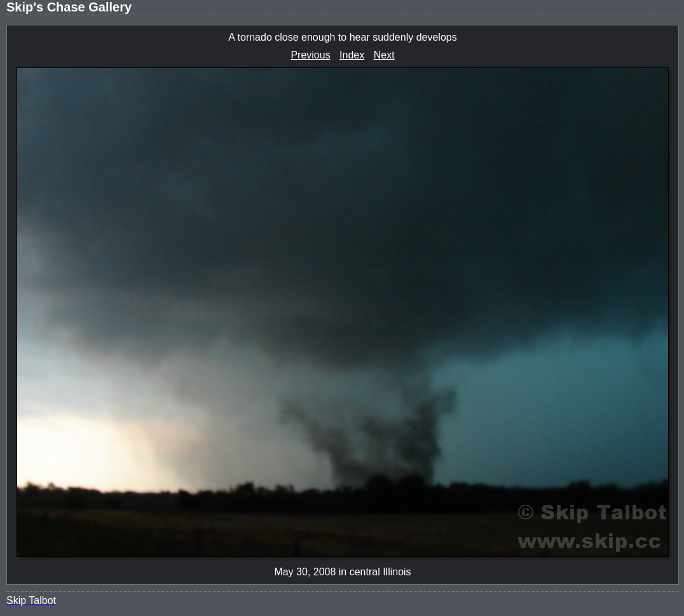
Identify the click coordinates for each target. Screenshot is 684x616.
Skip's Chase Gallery (69, 7)
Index (352, 55)
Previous (310, 55)
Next (384, 55)
